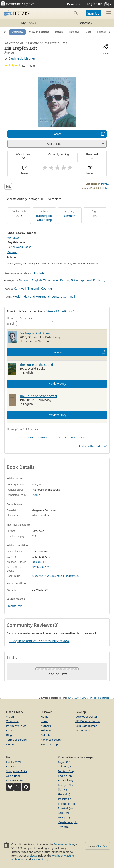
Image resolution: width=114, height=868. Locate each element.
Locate (57, 134)
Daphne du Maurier (22, 58)
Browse (75, 23)
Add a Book (13, 776)
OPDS (85, 698)
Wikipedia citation (100, 698)
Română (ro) (66, 808)
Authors (46, 726)
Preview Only (57, 384)
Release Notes (15, 780)
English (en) (65, 776)
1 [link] (53, 437)
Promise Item (15, 606)
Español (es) (66, 780)
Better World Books (19, 247)
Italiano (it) (65, 799)
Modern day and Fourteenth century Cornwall (44, 297)
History (106, 188)
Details (59, 32)
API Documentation (87, 721)
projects (32, 856)
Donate (74, 4)
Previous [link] (43, 437)
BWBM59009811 (41, 567)
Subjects (46, 730)
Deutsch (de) (66, 771)
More (13, 257)
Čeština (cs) (65, 766)
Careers (11, 730)
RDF (70, 698)
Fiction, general (81, 280)
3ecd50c (102, 846)
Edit (8, 186)
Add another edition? (93, 446)
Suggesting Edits (17, 771)
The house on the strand (42, 43)
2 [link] (59, 437)
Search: (30, 324)
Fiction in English (30, 280)
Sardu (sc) (64, 813)
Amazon (12, 252)
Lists (88, 32)
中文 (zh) (63, 827)
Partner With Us (16, 726)
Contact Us (13, 766)
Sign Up (93, 13)
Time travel (51, 280)
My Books (29, 23)
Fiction (65, 280)
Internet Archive (64, 844)
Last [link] (83, 437)
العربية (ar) (64, 762)
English (39, 273)
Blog (9, 735)
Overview (17, 32)
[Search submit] (76, 13)
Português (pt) (67, 804)
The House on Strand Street (38, 396)
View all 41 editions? (60, 311)
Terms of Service (16, 740)
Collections (48, 735)
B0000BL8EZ (39, 562)
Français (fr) (65, 785)
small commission (89, 264)
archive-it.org (40, 859)
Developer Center (86, 716)
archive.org (18, 859)
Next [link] (74, 437)
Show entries (19, 318)
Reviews (74, 32)
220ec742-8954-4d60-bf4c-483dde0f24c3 (55, 576)
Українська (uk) (68, 822)
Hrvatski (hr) (66, 794)
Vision (10, 716)
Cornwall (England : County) (33, 288)
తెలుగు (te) (64, 817)
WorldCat (13, 238)
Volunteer (12, 721)
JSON (77, 698)
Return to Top (49, 744)
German (70, 216)
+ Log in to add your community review (39, 641)
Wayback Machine (63, 856)
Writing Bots (83, 730)
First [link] (31, 437)
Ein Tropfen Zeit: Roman (36, 333)
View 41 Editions (39, 32)
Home (45, 716)
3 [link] (66, 437)
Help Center (14, 762)
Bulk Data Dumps (86, 726)
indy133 (105, 184)
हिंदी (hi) (62, 790)
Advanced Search (51, 740)
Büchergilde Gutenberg (44, 218)
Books (45, 721)
